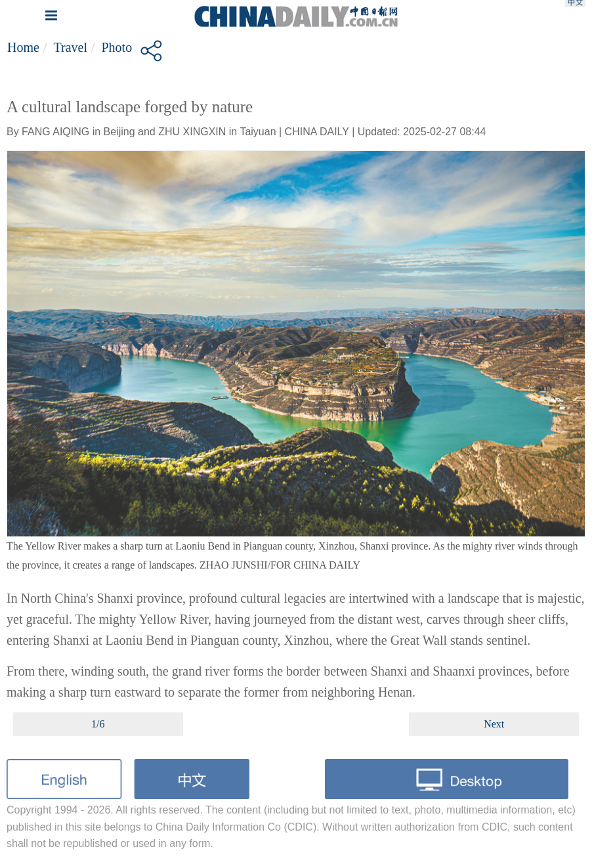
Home (23, 47)
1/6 (98, 724)
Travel (70, 47)
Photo (117, 47)
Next (494, 724)
